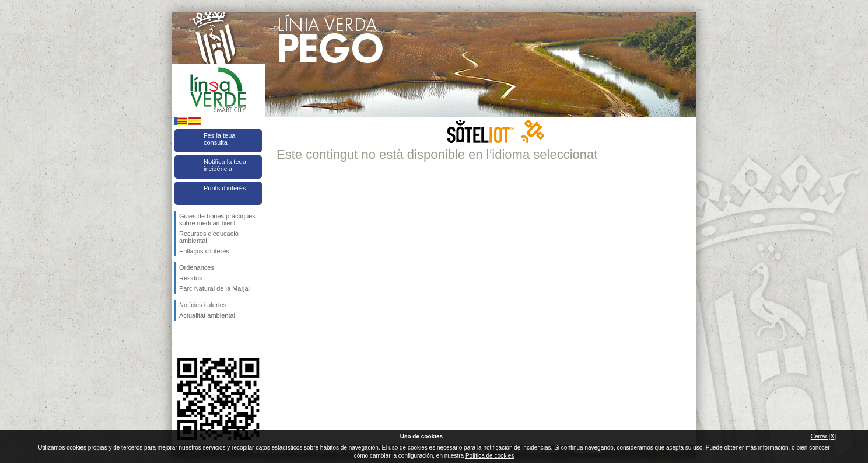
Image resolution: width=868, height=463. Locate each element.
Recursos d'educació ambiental (209, 237)
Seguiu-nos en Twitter (201, 339)
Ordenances (197, 267)
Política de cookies (490, 456)
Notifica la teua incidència (225, 165)
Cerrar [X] (823, 436)
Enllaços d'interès (204, 251)
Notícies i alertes (203, 305)
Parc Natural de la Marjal (214, 288)
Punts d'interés (225, 188)
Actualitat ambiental (207, 315)
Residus (191, 278)
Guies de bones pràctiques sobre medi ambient (217, 220)
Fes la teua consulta (219, 139)
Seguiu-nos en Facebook (181, 339)
